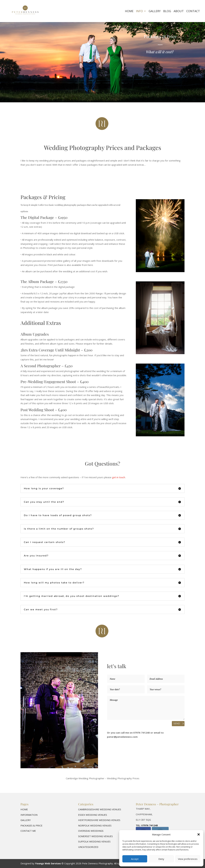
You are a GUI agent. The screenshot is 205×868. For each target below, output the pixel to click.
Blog (167, 11)
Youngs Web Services (48, 863)
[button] (199, 834)
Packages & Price (31, 825)
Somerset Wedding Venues (95, 836)
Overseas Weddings (91, 831)
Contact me (28, 831)
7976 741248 (150, 825)
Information (29, 815)
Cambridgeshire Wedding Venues (100, 809)
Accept (135, 859)
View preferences (188, 859)
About (179, 11)
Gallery (155, 11)
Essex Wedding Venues (93, 815)
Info (139, 11)
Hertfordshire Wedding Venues (99, 820)
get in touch (119, 477)
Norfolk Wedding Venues (95, 825)
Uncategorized (88, 847)
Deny (161, 859)
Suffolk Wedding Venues (94, 841)
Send (177, 723)
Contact (193, 11)
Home (129, 11)
